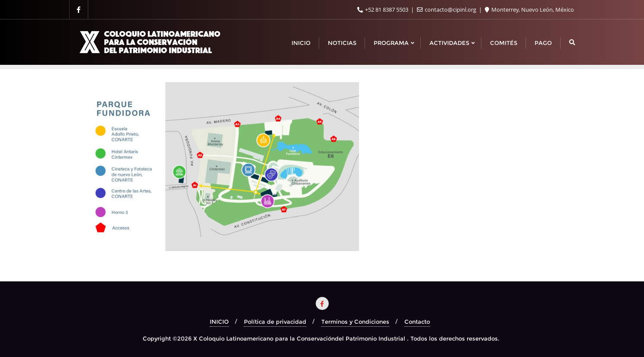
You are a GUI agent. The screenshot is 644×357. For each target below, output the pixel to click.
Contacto (417, 322)
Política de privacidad (275, 322)
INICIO (219, 322)
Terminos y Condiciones (355, 322)
